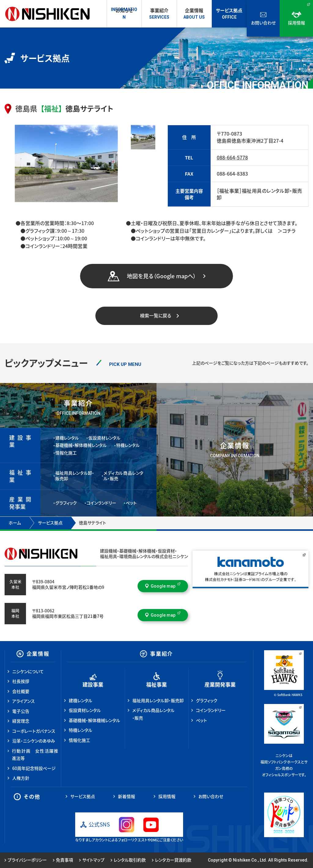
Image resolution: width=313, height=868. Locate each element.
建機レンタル (67, 438)
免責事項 (63, 860)
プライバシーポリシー (26, 860)
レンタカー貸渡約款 (172, 860)
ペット (131, 503)
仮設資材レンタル (104, 438)
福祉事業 (156, 685)
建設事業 (93, 685)
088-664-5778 (232, 158)
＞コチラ (284, 231)
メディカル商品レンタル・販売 (124, 476)
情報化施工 (66, 453)
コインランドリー (101, 503)
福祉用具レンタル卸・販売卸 (75, 476)
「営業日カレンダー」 (210, 231)
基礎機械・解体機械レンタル (81, 445)
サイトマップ (92, 860)
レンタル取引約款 (128, 860)
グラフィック (66, 503)
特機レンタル (128, 445)
